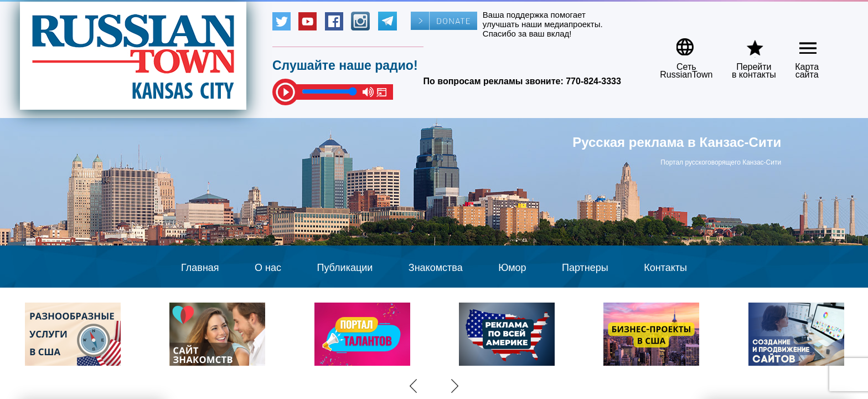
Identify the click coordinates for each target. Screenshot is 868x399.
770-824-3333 (593, 81)
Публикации (345, 268)
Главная (200, 268)
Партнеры (585, 268)
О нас (268, 268)
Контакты (665, 268)
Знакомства (436, 268)
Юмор (512, 268)
